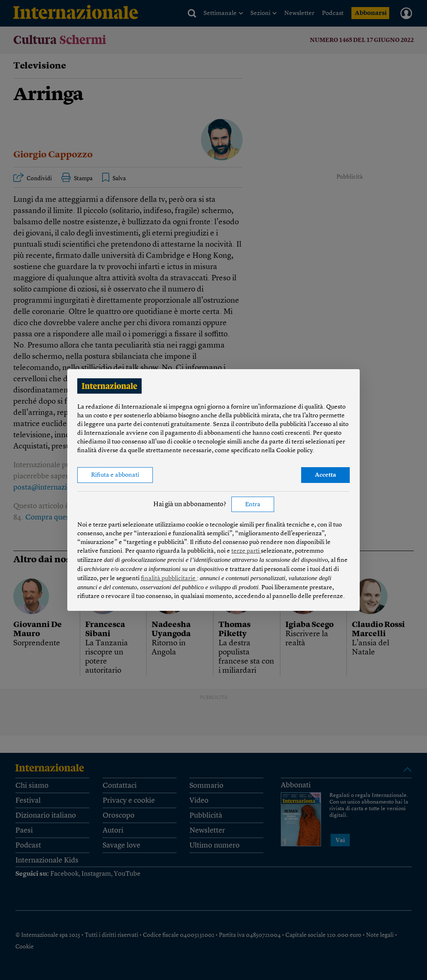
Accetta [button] (325, 475)
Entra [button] (253, 505)
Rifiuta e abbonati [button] (115, 475)
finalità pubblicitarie (169, 579)
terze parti (246, 551)
